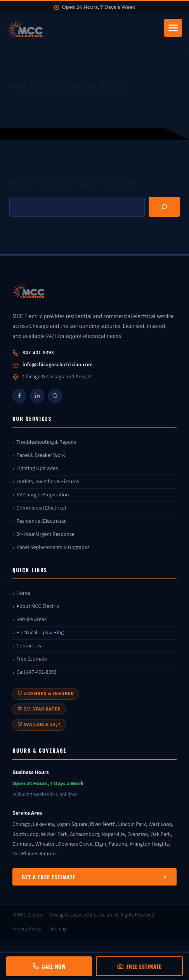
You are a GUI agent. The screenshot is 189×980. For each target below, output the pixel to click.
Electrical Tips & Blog (40, 633)
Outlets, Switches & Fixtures (48, 482)
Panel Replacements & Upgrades (53, 547)
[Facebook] (19, 396)
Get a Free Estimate (94, 877)
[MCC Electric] (94, 292)
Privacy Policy (27, 929)
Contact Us (29, 646)
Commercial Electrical (41, 508)
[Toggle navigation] (173, 28)
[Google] (55, 396)
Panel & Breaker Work (41, 455)
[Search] (164, 207)
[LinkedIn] (37, 396)
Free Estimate (32, 659)
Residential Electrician (42, 521)
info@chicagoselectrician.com (58, 365)
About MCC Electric (38, 606)
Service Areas (31, 620)
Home (23, 593)
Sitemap (58, 929)
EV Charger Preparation (42, 495)
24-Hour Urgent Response (45, 534)
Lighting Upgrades (37, 469)
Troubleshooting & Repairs (46, 442)
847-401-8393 (38, 353)
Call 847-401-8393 (36, 672)
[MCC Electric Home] (83, 28)
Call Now (49, 966)
